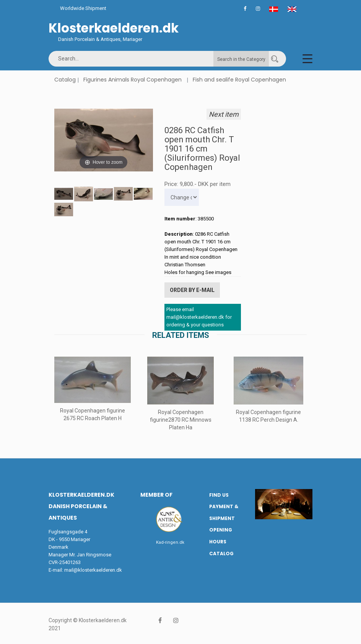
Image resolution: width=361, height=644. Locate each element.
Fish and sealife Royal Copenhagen (239, 80)
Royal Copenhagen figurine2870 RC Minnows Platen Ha (181, 419)
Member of (156, 494)
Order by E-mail (192, 290)
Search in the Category (241, 59)
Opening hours (221, 536)
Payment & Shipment (224, 512)
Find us (219, 495)
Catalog (65, 80)
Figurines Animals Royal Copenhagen (133, 80)
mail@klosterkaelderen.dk (93, 570)
